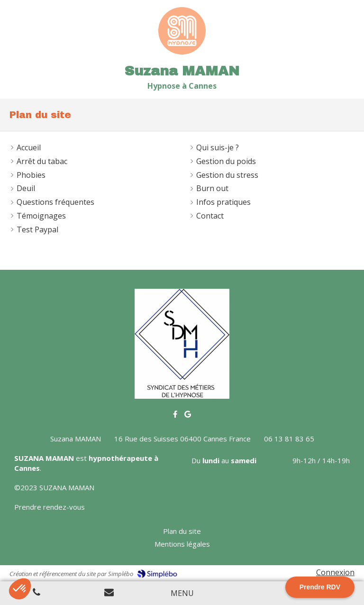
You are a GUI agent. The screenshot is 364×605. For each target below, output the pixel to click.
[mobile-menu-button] (182, 593)
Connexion (335, 572)
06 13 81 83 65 (289, 439)
